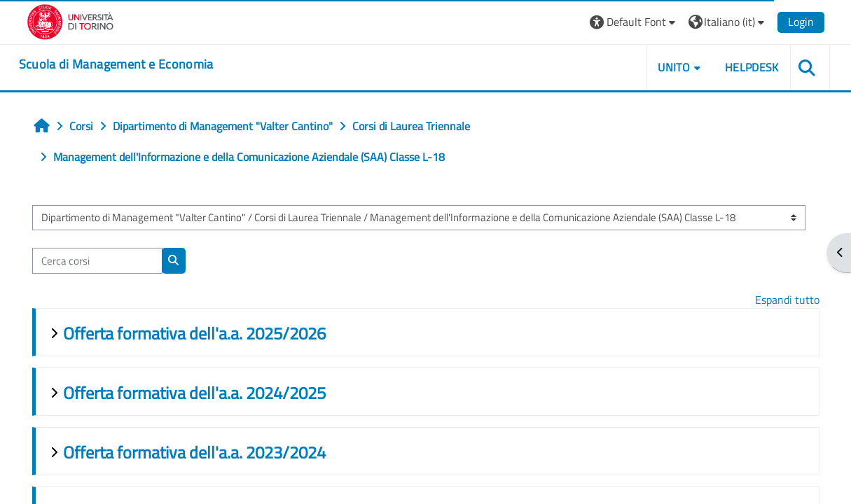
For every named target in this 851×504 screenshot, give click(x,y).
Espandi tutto (787, 300)
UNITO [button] (674, 67)
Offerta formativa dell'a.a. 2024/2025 (194, 393)
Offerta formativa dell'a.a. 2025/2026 (194, 333)
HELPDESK (752, 67)
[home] (116, 64)
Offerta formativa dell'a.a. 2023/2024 (194, 452)
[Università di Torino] (70, 20)
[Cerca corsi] (97, 261)
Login (801, 22)
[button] (634, 22)
